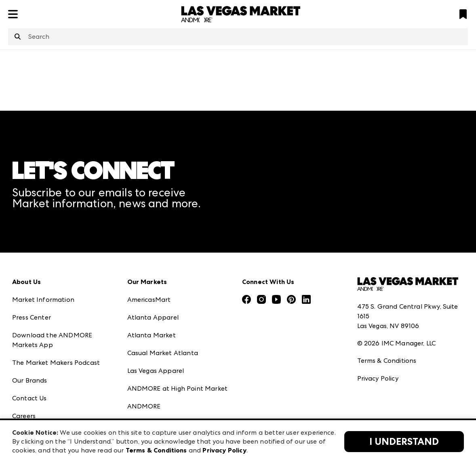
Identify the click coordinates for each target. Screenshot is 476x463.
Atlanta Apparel (153, 317)
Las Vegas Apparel (156, 371)
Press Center (32, 317)
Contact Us (29, 398)
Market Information (43, 300)
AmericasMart (149, 300)
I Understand (404, 442)
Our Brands (30, 380)
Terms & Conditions (387, 361)
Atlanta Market (152, 335)
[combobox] (238, 37)
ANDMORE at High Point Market (177, 388)
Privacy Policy (378, 378)
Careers (24, 416)
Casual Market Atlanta (163, 353)
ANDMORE (144, 406)
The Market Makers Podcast (56, 363)
